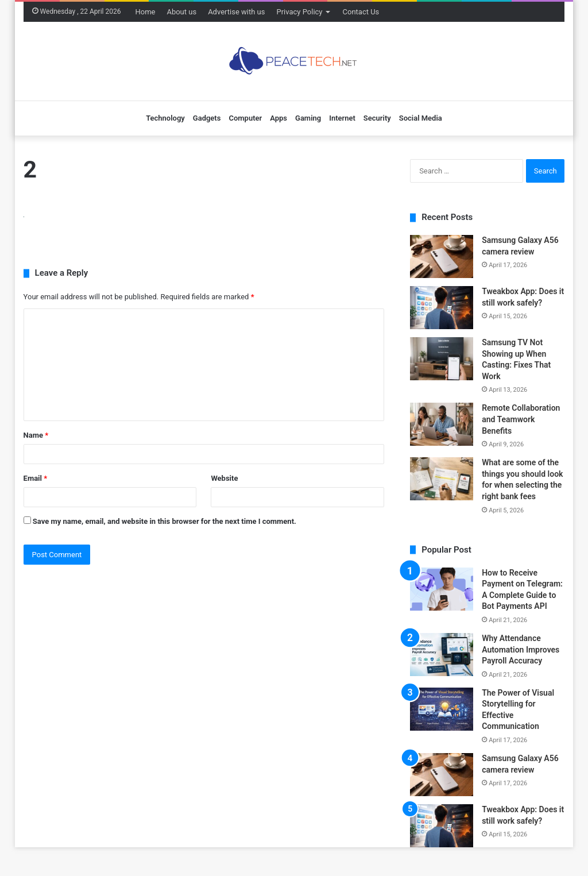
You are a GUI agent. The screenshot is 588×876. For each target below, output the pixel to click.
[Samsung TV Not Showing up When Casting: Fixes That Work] (442, 359)
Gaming (308, 118)
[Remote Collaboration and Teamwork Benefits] (442, 424)
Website (224, 478)
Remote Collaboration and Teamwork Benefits (521, 419)
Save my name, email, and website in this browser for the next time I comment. (165, 521)
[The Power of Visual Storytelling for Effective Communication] (442, 709)
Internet (342, 118)
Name (36, 435)
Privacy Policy (299, 12)
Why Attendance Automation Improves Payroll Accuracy (521, 649)
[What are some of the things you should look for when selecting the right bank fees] (442, 479)
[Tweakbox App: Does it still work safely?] (442, 308)
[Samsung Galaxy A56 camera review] (442, 256)
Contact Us (361, 12)
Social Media (421, 118)
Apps (278, 118)
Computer (245, 118)
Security (377, 118)
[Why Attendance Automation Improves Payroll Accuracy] (442, 655)
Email (36, 478)
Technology (165, 118)
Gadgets (207, 118)
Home (145, 12)
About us (181, 12)
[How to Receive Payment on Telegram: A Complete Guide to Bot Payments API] (442, 589)
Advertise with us (236, 12)
